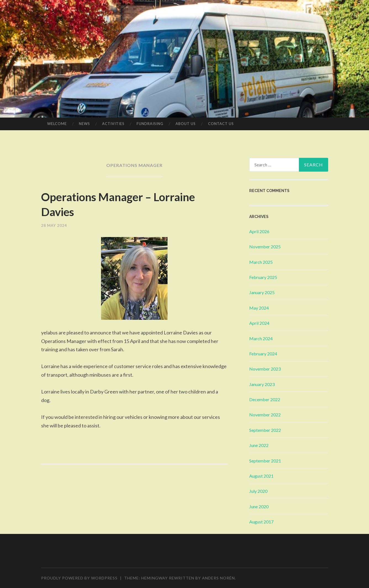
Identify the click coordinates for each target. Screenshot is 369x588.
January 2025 (262, 292)
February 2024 (263, 354)
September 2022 (265, 430)
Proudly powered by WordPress (79, 578)
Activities (113, 124)
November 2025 (265, 247)
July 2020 (258, 491)
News (84, 124)
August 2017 (261, 522)
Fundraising (150, 124)
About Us (186, 124)
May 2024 (259, 308)
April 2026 (259, 231)
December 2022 (265, 399)
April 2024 (259, 323)
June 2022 (259, 445)
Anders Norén (218, 578)
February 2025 (263, 277)
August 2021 (261, 476)
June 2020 (259, 506)
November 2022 (265, 415)
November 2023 (265, 369)
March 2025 (261, 262)
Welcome (57, 124)
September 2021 (265, 461)
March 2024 (261, 338)
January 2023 (262, 384)
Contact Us (221, 124)
